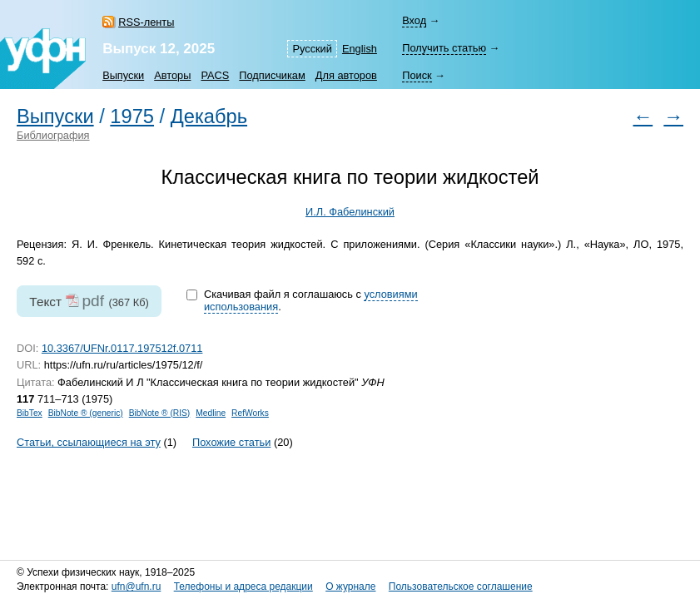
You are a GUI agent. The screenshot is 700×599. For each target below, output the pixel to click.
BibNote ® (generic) (86, 413)
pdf (93, 301)
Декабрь (209, 116)
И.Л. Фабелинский (350, 212)
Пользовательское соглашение (461, 587)
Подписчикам (272, 75)
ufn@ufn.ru (137, 587)
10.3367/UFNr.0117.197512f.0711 (122, 348)
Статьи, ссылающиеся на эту (89, 442)
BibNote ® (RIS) (160, 413)
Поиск (417, 75)
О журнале (350, 587)
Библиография (53, 135)
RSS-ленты (146, 22)
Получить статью (444, 48)
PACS (215, 75)
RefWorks (250, 413)
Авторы (172, 75)
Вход (414, 20)
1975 (132, 116)
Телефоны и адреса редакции (243, 587)
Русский (312, 49)
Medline (211, 413)
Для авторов (346, 75)
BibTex (30, 413)
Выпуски (123, 75)
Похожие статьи (231, 442)
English (360, 49)
